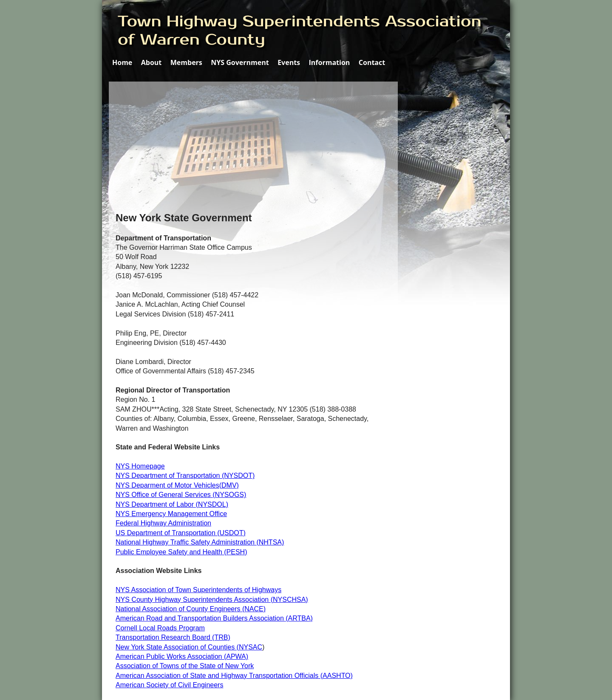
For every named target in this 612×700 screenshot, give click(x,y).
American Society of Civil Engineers (169, 685)
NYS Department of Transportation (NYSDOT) (185, 476)
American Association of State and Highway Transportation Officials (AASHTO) (234, 676)
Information (330, 62)
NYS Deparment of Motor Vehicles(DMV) (177, 485)
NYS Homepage (140, 466)
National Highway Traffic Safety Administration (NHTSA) (200, 542)
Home (122, 62)
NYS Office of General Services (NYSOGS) (181, 495)
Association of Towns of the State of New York (185, 666)
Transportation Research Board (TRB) (173, 637)
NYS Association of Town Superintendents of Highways (198, 590)
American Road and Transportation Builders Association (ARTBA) (214, 618)
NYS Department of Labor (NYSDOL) (172, 504)
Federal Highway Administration (163, 523)
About (152, 62)
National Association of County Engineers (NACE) (191, 609)
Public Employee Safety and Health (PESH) (181, 552)
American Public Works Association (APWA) (182, 656)
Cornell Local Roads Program (160, 628)
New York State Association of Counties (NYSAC (189, 647)
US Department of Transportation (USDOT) (181, 533)
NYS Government (240, 62)
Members (186, 62)
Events (289, 62)
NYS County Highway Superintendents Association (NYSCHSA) (212, 600)
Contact (372, 62)
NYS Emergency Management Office (171, 514)
